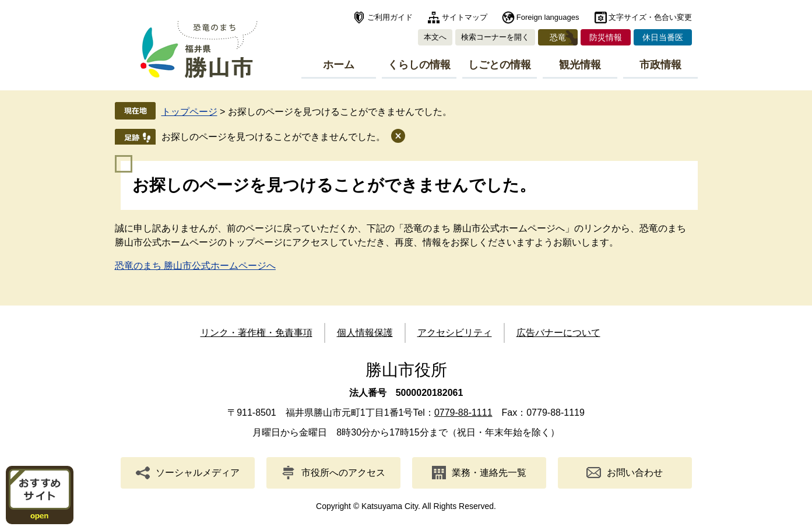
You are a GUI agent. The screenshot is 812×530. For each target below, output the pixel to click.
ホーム (339, 65)
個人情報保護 (365, 333)
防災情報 (606, 37)
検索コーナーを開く (495, 37)
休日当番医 (663, 37)
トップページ (189, 112)
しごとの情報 (500, 65)
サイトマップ (465, 17)
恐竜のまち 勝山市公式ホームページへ (195, 266)
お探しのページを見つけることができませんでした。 (273, 137)
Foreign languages (548, 17)
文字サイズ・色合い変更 (650, 17)
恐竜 (558, 37)
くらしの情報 (419, 65)
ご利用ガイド (390, 17)
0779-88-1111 (463, 413)
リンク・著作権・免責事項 (256, 333)
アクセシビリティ (455, 333)
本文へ (435, 37)
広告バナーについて (558, 333)
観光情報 (580, 65)
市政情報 (660, 65)
